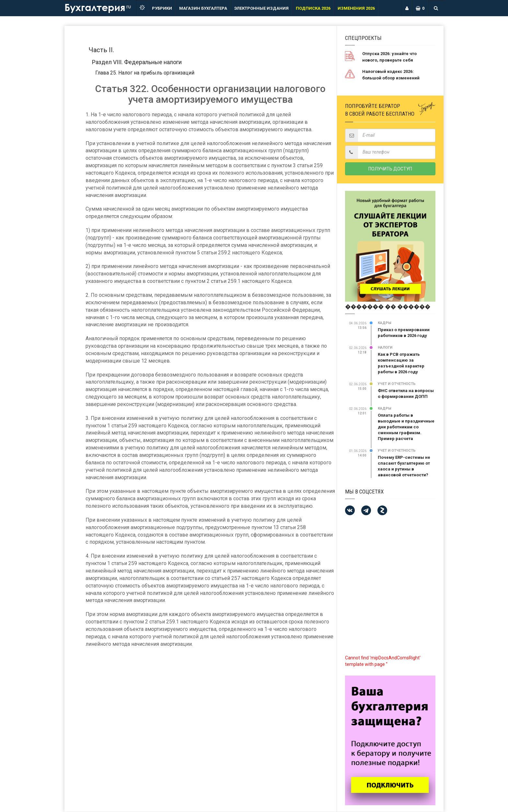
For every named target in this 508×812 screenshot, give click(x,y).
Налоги (385, 348)
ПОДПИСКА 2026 (313, 8)
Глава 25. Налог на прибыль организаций (145, 73)
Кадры (385, 323)
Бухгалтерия (98, 7)
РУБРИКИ (162, 8)
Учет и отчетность (397, 384)
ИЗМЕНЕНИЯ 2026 (356, 8)
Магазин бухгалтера (203, 8)
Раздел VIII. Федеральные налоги (137, 62)
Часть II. (101, 50)
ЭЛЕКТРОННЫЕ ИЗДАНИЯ (261, 8)
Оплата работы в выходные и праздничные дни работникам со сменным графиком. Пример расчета (406, 427)
